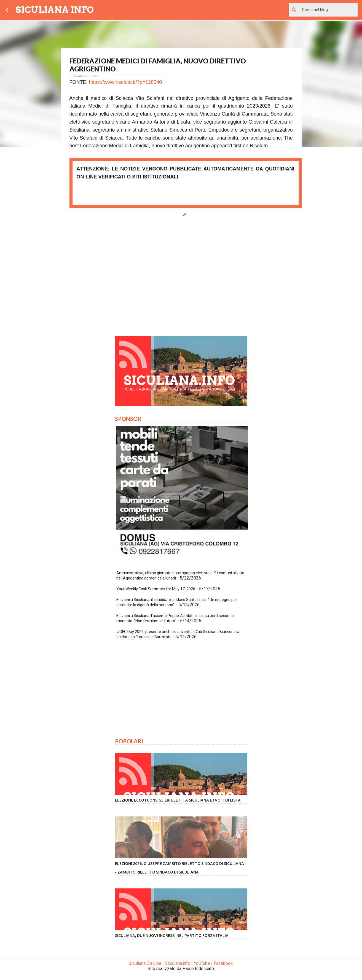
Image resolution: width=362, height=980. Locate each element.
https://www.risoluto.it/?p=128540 (126, 82)
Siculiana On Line (145, 963)
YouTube (202, 963)
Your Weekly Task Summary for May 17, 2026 (156, 589)
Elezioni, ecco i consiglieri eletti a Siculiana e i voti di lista (178, 800)
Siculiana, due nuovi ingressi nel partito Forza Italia (172, 936)
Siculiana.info (178, 963)
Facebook (223, 963)
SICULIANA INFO (55, 10)
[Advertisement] (181, 281)
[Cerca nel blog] (329, 10)
